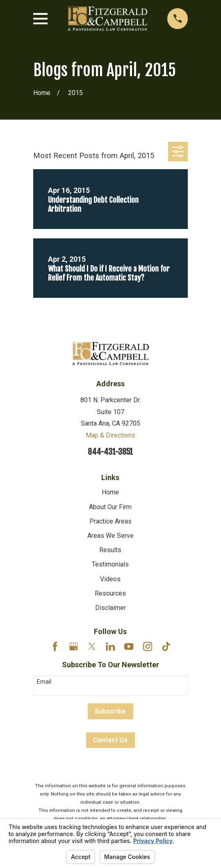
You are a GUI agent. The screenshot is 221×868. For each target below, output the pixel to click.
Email (44, 682)
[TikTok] (166, 646)
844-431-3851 (110, 452)
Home (110, 492)
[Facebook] (55, 646)
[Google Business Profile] (73, 646)
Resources (110, 593)
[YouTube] (129, 646)
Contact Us (110, 740)
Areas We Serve (110, 536)
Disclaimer (110, 608)
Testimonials (110, 564)
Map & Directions (110, 435)
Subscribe (110, 711)
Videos (110, 579)
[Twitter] (92, 646)
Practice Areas (110, 521)
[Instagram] (148, 646)
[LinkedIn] (110, 646)
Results (110, 550)
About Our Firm (110, 507)
